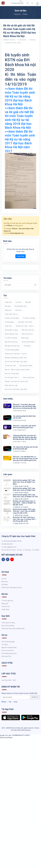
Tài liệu (25, 14)
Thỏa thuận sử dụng (8, 623)
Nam (4, 702)
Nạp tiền (28, 302)
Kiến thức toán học (28, 330)
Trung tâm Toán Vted (25, 322)
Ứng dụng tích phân (26, 366)
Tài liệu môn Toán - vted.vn (14, 43)
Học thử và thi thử (7, 650)
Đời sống (8, 306)
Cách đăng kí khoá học (9, 653)
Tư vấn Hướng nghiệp (12, 350)
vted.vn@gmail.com (17, 233)
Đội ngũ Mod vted (20, 306)
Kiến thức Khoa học (11, 342)
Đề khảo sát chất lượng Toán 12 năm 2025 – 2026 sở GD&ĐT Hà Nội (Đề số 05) (24, 503)
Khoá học (19, 310)
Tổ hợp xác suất (10, 366)
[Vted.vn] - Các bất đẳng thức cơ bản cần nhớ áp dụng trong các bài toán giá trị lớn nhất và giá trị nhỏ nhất (25, 459)
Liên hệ (4, 579)
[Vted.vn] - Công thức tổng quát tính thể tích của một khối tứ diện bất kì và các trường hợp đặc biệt (24, 406)
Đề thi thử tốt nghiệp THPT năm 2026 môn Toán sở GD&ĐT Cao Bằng (24, 482)
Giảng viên (8, 310)
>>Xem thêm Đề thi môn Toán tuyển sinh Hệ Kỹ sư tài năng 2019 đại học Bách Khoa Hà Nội (20, 96)
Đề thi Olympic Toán (11, 334)
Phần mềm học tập (11, 385)
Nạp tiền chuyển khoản (9, 648)
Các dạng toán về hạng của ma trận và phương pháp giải (25, 448)
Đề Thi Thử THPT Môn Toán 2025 (16, 362)
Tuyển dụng (25, 338)
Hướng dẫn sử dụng (11, 330)
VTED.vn (10, 226)
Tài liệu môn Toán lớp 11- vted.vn (16, 354)
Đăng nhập (20, 256)
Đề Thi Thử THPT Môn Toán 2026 (16, 389)
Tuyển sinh (8, 302)
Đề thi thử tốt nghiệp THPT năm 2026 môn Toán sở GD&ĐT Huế (24, 489)
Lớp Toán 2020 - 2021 (9, 680)
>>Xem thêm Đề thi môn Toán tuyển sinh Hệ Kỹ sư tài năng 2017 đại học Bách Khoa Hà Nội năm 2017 (20, 141)
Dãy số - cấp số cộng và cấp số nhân (17, 370)
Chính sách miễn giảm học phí (11, 588)
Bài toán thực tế (27, 334)
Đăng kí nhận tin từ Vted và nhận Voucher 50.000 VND (19, 693)
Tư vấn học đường (29, 318)
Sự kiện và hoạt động (12, 318)
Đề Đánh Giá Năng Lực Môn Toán (16, 358)
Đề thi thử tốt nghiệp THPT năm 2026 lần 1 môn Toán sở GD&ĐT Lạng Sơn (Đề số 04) (24, 511)
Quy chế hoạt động (8, 626)
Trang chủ (17, 14)
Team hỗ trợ (6, 606)
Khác (15, 702)
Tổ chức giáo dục (7, 601)
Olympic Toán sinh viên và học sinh (16, 381)
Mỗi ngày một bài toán (12, 346)
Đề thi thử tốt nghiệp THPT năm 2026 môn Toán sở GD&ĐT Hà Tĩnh (25, 496)
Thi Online (5, 645)
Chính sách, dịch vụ (11, 314)
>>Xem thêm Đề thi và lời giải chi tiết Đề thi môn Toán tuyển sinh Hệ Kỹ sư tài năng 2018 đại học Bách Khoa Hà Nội (19, 118)
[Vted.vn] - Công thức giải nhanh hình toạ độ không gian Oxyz (24, 427)
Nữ (9, 702)
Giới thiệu (5, 585)
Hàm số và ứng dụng (12, 374)
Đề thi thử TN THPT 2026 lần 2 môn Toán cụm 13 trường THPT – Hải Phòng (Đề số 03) (25, 519)
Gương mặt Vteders (28, 342)
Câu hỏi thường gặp (8, 642)
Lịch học (19, 302)
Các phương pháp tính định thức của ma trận (24, 417)
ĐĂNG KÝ (35, 697)
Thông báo (27, 346)
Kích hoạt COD (6, 656)
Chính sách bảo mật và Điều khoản (13, 629)
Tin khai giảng (9, 322)
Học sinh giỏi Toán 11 (12, 377)
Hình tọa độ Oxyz (29, 377)
